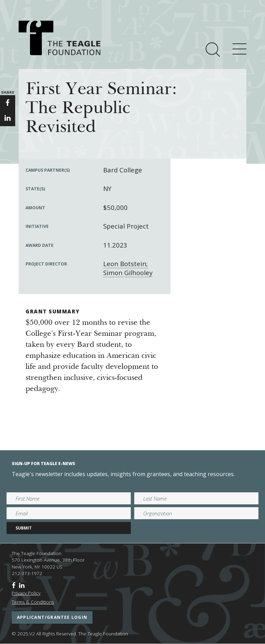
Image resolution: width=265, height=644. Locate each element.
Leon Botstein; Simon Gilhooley (128, 268)
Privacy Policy (26, 593)
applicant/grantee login (52, 617)
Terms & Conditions (33, 602)
